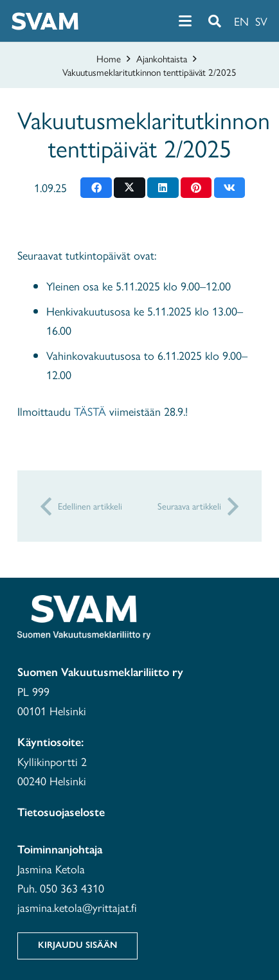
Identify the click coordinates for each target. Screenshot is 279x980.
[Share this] (96, 188)
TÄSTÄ (90, 411)
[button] (185, 21)
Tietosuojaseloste (61, 812)
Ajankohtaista (162, 58)
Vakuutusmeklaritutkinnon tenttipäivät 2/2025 (149, 72)
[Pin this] (196, 188)
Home (109, 58)
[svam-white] (45, 21)
